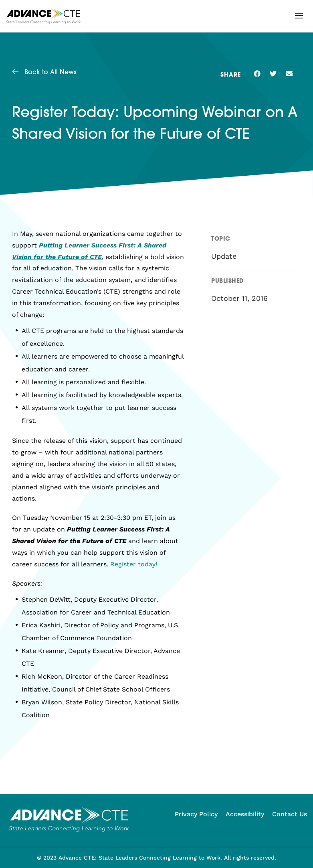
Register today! (134, 564)
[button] (299, 16)
